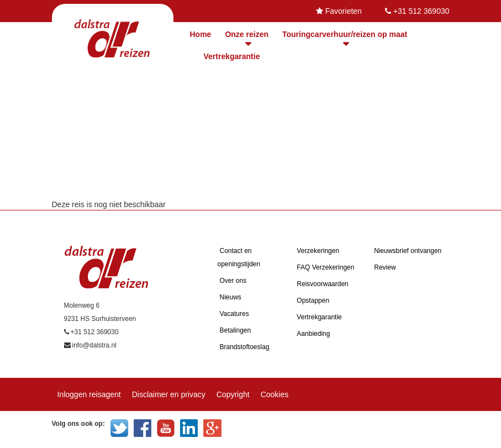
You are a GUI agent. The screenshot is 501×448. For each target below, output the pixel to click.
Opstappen (313, 301)
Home (201, 34)
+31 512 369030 (421, 11)
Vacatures (234, 314)
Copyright (233, 394)
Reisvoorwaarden (322, 284)
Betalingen (236, 330)
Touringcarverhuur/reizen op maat (345, 34)
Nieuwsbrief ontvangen (408, 251)
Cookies (275, 394)
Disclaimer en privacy (169, 394)
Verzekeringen (318, 251)
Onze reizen (247, 34)
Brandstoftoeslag (245, 347)
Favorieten (344, 11)
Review (385, 267)
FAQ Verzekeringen (325, 267)
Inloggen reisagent (89, 394)
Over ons (233, 281)
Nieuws (231, 297)
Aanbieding (313, 334)
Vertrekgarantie (232, 56)
